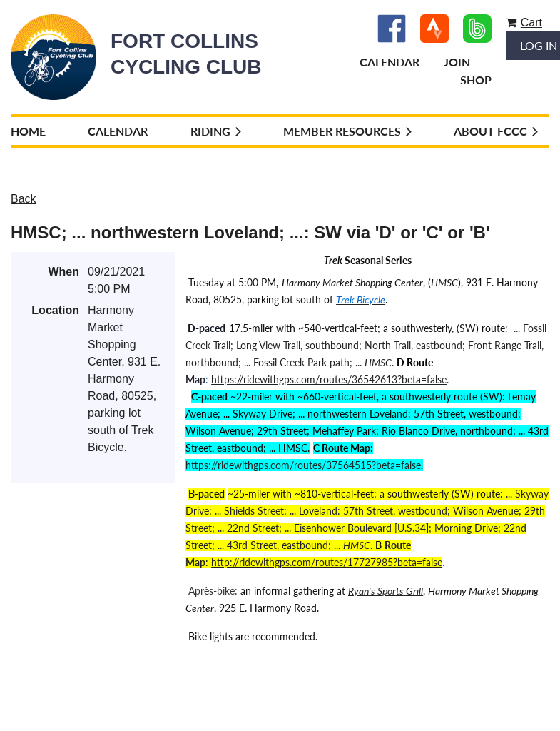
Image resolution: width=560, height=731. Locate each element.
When (63, 272)
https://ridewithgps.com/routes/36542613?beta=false (329, 379)
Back (24, 199)
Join (457, 62)
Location (55, 310)
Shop (476, 80)
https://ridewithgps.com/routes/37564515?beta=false (303, 465)
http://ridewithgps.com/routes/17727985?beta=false (327, 562)
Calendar (390, 62)
